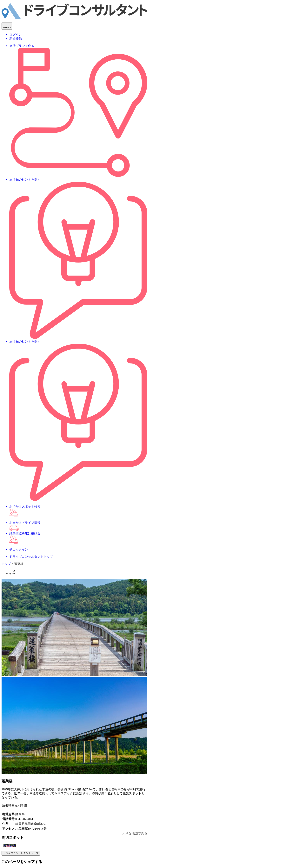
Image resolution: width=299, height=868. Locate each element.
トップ (6, 564)
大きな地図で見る (135, 833)
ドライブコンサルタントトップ (21, 853)
